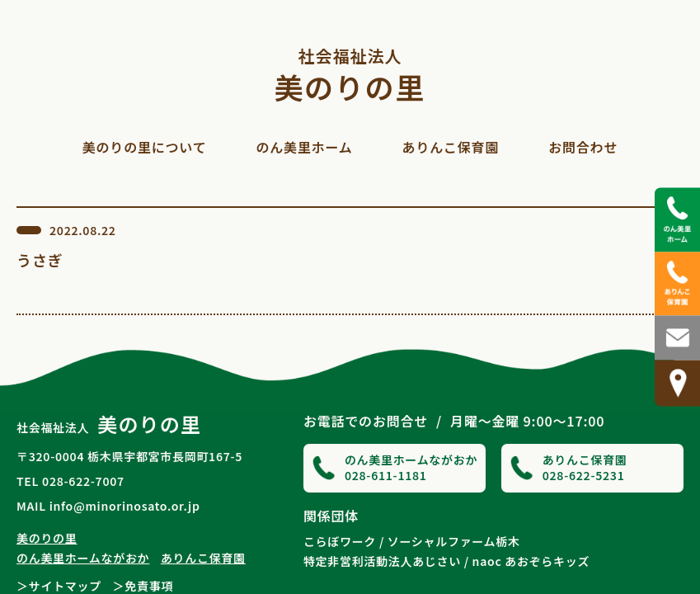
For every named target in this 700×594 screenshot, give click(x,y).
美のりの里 (350, 74)
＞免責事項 (143, 586)
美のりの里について (145, 147)
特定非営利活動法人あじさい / (386, 561)
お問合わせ (583, 147)
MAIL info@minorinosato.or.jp (108, 506)
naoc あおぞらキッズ (531, 561)
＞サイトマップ (59, 586)
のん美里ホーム (304, 147)
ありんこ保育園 (451, 147)
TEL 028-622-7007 (70, 481)
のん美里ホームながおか (83, 558)
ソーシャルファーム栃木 (454, 541)
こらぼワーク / (344, 541)
